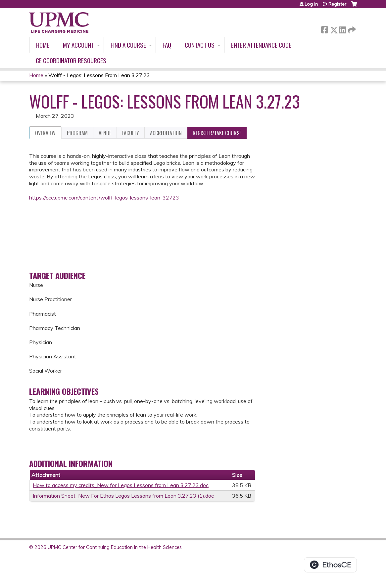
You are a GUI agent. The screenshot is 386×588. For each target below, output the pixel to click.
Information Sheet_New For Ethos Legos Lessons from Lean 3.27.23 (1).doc (123, 496)
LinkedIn (342, 29)
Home (43, 45)
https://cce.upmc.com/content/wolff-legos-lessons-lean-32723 (104, 198)
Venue (105, 133)
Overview (45, 133)
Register (337, 4)
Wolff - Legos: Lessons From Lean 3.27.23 (99, 75)
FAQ (167, 45)
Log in (311, 4)
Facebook (324, 29)
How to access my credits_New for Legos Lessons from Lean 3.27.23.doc (121, 485)
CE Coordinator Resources (71, 60)
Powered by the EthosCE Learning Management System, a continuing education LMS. (330, 565)
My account (78, 45)
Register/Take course (217, 133)
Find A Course (128, 45)
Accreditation (166, 133)
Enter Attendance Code (261, 45)
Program (77, 133)
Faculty (131, 133)
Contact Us (200, 45)
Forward (351, 29)
